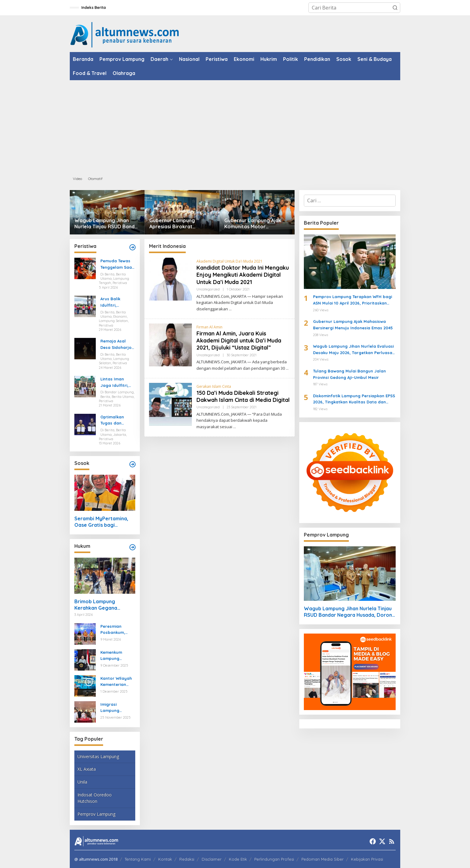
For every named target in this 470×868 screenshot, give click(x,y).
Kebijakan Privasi (367, 859)
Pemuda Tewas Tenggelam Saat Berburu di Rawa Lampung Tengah (117, 264)
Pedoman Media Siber (323, 859)
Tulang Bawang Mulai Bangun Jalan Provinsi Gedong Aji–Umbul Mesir (349, 374)
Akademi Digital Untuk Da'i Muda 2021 (229, 261)
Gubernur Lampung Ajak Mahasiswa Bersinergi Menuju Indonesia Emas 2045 (353, 325)
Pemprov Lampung (96, 814)
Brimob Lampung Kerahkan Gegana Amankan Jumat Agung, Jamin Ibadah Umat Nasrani (102, 605)
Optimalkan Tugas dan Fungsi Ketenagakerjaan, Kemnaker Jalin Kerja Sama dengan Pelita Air (118, 421)
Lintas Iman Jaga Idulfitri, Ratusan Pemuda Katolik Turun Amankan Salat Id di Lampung (116, 383)
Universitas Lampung (98, 756)
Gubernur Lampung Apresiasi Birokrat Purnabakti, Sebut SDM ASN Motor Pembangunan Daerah (182, 224)
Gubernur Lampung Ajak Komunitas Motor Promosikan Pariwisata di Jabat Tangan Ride (254, 224)
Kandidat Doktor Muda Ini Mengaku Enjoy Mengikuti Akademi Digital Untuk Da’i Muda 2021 (243, 275)
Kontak (165, 859)
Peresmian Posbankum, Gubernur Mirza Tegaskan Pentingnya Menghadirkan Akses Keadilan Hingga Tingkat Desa (116, 630)
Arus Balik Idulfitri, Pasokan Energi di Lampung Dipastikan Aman (117, 302)
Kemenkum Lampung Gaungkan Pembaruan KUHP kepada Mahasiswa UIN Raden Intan (116, 656)
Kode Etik (238, 859)
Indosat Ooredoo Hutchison (95, 798)
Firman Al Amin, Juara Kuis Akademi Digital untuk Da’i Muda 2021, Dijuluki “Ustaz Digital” (239, 341)
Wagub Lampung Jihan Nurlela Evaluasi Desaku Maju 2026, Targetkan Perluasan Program (354, 350)
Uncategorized (208, 289)
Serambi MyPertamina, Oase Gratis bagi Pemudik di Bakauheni (101, 522)
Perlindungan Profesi (274, 859)
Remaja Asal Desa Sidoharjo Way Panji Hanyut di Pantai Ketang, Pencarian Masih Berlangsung (117, 345)
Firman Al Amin (209, 327)
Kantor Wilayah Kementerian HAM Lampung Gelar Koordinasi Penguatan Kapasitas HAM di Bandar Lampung (117, 682)
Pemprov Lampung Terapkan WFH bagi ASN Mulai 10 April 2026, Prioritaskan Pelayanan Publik (352, 300)
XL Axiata (87, 769)
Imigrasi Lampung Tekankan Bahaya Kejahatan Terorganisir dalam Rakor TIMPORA (114, 708)
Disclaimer (212, 859)
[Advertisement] (235, 126)
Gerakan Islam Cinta (214, 386)
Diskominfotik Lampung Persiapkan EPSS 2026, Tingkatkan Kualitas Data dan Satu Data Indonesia (354, 399)
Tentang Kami (138, 859)
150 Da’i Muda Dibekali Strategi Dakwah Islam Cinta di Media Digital (243, 396)
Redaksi (187, 859)
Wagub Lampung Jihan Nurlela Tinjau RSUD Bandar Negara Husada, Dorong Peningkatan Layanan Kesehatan (107, 224)
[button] (395, 8)
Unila (82, 782)
